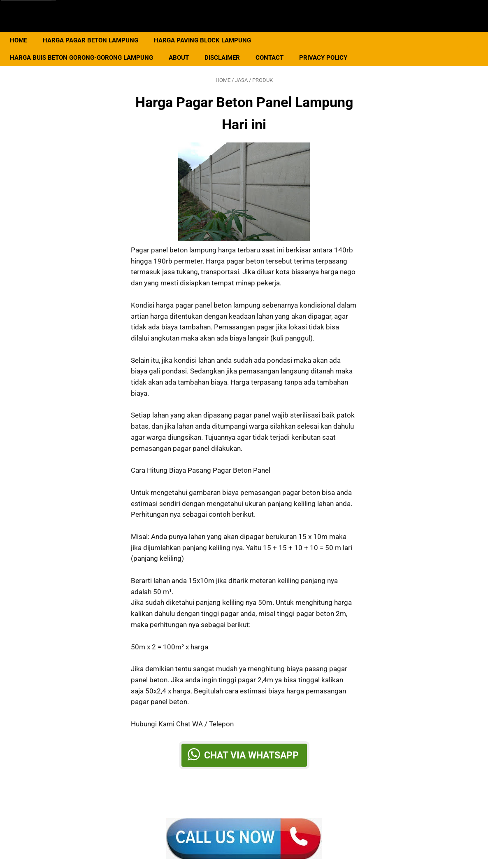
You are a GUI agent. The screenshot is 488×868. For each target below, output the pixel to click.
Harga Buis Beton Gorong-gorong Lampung (86, 46)
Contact (274, 46)
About (184, 46)
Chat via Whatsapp (251, 748)
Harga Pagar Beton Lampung (95, 28)
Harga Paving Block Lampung (207, 28)
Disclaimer (227, 46)
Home (23, 28)
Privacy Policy (328, 46)
